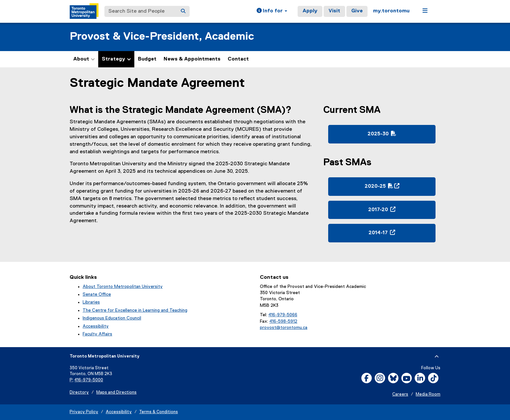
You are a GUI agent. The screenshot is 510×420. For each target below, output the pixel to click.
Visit (334, 11)
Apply (310, 11)
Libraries (91, 302)
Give (357, 11)
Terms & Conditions (159, 412)
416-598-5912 (283, 321)
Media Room (428, 394)
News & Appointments (192, 59)
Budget (147, 59)
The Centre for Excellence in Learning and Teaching (135, 310)
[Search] (183, 11)
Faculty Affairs (97, 334)
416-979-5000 (89, 380)
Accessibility (96, 326)
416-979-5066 (283, 315)
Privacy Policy (84, 412)
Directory (79, 393)
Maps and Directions (116, 393)
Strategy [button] (116, 59)
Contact (238, 59)
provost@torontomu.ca (284, 328)
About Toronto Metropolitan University (123, 287)
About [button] (84, 59)
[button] (272, 11)
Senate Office (97, 294)
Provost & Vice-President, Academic (162, 37)
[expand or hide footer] (437, 357)
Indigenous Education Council (112, 318)
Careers (400, 394)
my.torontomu (391, 11)
